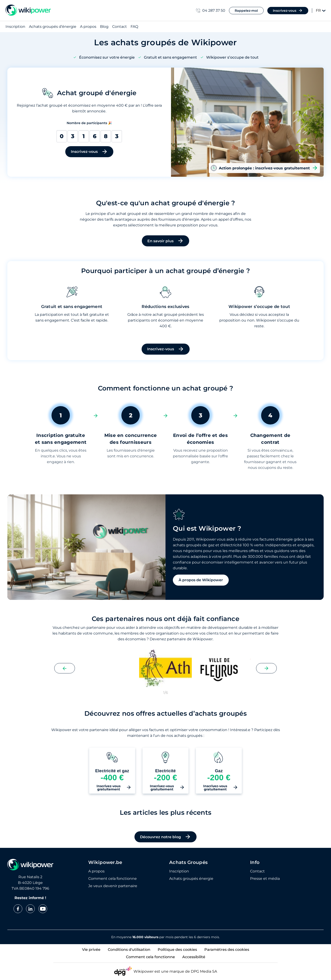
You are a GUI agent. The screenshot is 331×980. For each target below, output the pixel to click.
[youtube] (43, 909)
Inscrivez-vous (288, 11)
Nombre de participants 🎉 (89, 123)
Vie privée (91, 950)
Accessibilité (194, 957)
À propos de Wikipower (201, 580)
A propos (88, 27)
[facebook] (18, 909)
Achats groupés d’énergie (53, 27)
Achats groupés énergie (191, 879)
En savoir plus (165, 241)
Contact (120, 27)
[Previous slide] (65, 668)
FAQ (134, 27)
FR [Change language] (321, 10)
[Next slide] (266, 668)
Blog (104, 27)
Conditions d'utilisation (129, 950)
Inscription (15, 27)
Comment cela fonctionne (113, 879)
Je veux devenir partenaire (113, 886)
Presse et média (265, 879)
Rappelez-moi (246, 11)
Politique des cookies (177, 950)
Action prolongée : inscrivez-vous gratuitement (264, 168)
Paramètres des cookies (227, 950)
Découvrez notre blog (165, 837)
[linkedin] (30, 909)
